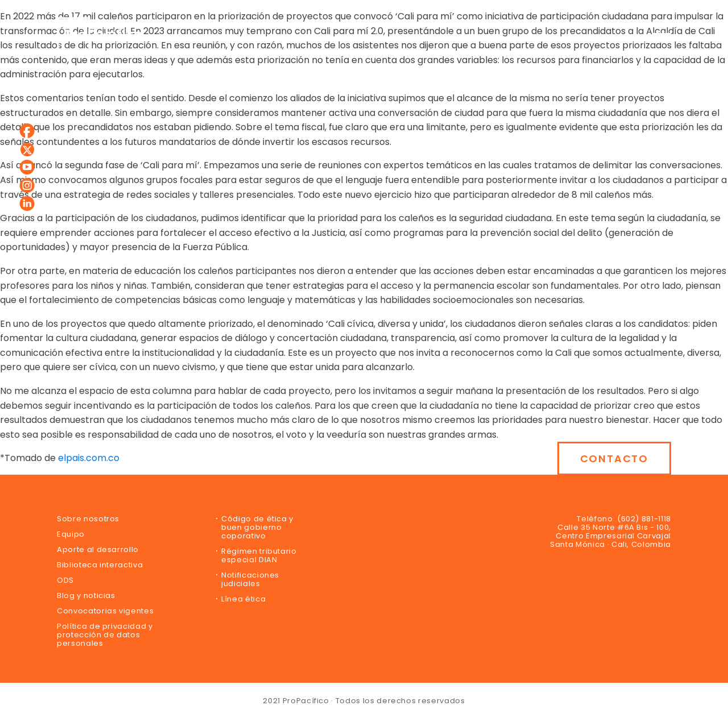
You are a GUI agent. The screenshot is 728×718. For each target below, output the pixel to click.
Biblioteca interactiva (100, 565)
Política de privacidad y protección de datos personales (105, 635)
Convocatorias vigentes (105, 611)
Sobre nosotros (88, 519)
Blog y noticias (86, 595)
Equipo (71, 534)
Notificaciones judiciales (250, 579)
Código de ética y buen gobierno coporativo (257, 527)
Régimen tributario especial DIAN (259, 555)
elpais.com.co (89, 458)
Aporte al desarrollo (98, 549)
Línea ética (243, 599)
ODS (65, 580)
